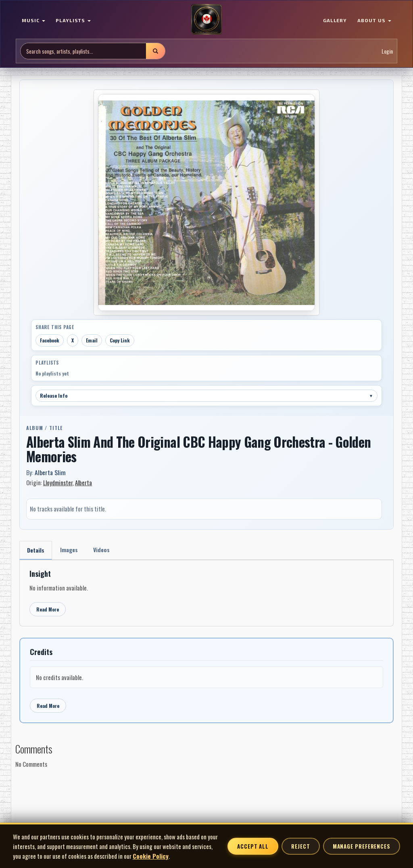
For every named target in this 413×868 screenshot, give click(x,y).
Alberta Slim (50, 472)
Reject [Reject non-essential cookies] (300, 846)
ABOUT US (374, 20)
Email (92, 340)
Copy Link (120, 340)
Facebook (50, 340)
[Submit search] (155, 51)
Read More (48, 609)
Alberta (83, 482)
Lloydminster (58, 482)
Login (387, 51)
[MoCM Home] (206, 20)
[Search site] (83, 51)
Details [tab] (36, 550)
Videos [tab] (101, 550)
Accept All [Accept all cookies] (253, 846)
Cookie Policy (151, 856)
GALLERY (335, 20)
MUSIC (33, 20)
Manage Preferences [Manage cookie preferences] (362, 846)
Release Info (206, 395)
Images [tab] (69, 550)
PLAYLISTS (73, 20)
